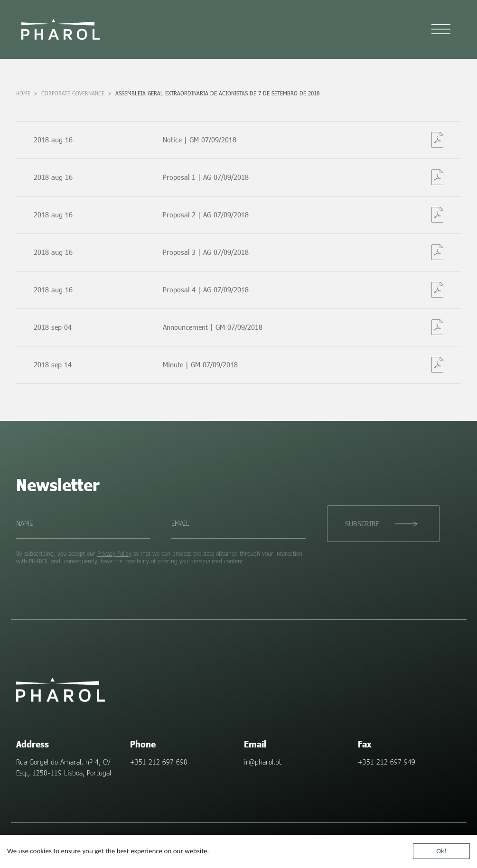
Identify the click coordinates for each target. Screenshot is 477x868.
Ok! (441, 851)
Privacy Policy (114, 553)
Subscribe (362, 523)
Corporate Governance (73, 93)
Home (23, 93)
